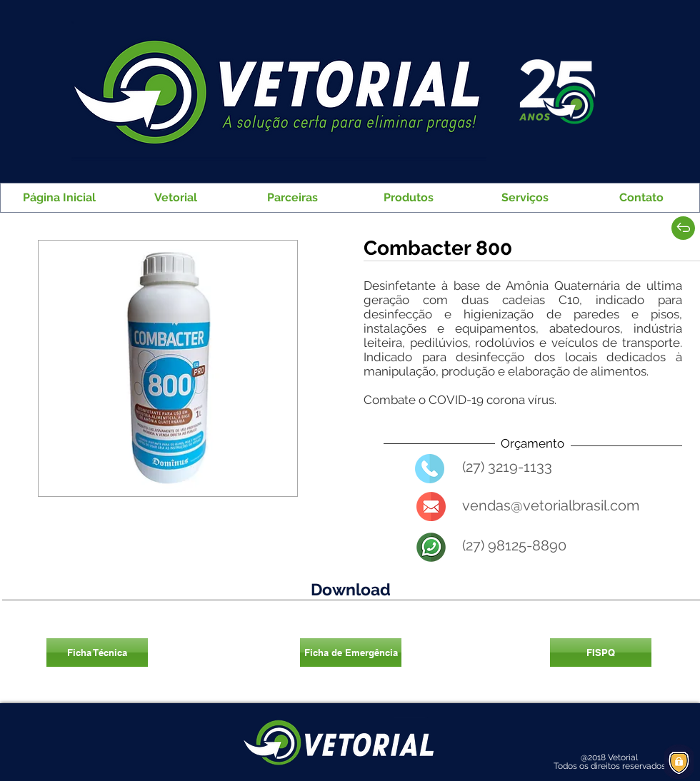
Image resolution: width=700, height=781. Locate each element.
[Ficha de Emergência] (351, 652)
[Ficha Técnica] (97, 652)
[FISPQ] (601, 652)
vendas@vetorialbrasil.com (551, 505)
